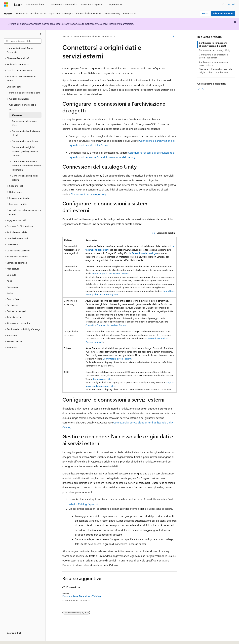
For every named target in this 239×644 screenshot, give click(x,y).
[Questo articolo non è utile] (203, 89)
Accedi (232, 4)
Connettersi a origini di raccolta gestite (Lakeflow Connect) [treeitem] (25, 151)
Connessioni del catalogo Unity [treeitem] (25, 123)
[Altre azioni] (174, 37)
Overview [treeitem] (17, 115)
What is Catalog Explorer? (83, 504)
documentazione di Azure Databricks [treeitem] (20, 50)
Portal (205, 13)
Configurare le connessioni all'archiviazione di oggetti (213, 44)
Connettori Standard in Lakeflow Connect (107, 325)
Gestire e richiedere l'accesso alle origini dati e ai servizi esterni (216, 71)
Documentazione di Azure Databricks (93, 36)
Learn (66, 36)
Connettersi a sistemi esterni (117, 359)
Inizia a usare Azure (223, 13)
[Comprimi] (41, 34)
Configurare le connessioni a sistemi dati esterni (213, 56)
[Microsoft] (6, 4)
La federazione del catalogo (143, 253)
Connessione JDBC (103, 379)
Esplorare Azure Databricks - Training (82, 596)
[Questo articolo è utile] (199, 89)
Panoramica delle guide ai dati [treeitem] (24, 93)
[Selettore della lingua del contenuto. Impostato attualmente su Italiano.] (11, 639)
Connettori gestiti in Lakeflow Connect (110, 273)
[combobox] (23, 41)
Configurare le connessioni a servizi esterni (213, 63)
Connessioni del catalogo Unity (89, 194)
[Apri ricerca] (224, 4)
